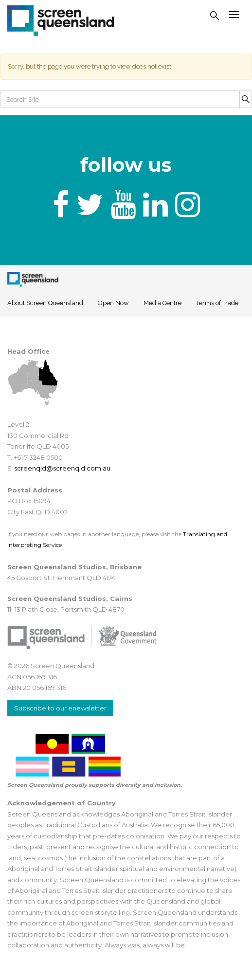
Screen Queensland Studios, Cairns (70, 599)
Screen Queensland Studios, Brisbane (74, 567)
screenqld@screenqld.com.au (62, 468)
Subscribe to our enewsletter (60, 708)
